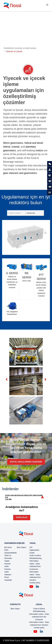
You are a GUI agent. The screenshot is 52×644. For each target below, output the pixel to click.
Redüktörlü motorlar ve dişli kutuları (20, 48)
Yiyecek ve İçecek (14, 51)
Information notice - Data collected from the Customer (39, 617)
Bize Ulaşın (21, 547)
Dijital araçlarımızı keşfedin (26, 462)
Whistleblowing (35, 558)
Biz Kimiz (8, 547)
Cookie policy (35, 583)
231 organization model (34, 550)
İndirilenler (22, 517)
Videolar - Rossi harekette (8, 577)
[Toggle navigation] (47, 6)
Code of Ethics (39, 609)
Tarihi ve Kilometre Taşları (8, 558)
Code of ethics (35, 555)
